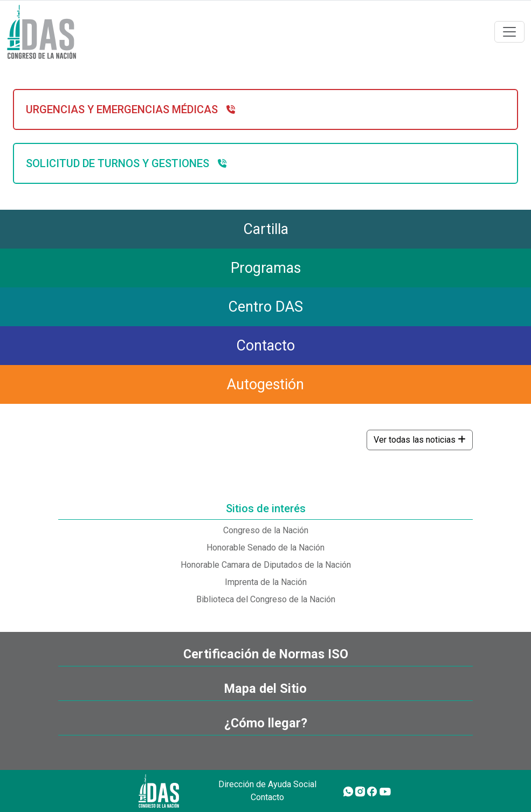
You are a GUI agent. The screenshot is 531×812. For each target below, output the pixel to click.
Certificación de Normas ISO (266, 654)
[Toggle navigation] (509, 32)
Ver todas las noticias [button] (420, 440)
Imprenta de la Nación (266, 582)
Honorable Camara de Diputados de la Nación (266, 565)
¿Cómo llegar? (266, 723)
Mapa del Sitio (265, 689)
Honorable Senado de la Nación (265, 548)
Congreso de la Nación (266, 530)
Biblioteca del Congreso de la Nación (266, 599)
